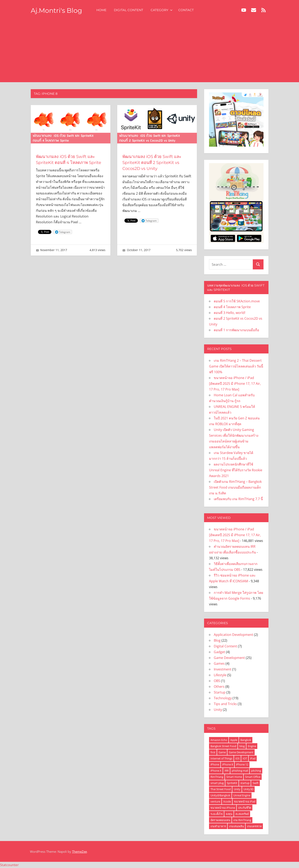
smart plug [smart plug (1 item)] (217, 783)
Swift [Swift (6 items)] (256, 783)
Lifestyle (220, 675)
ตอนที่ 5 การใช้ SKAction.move (237, 301)
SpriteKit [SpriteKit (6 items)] (232, 783)
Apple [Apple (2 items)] (234, 740)
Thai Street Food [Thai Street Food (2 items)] (221, 789)
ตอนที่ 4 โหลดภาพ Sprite (232, 307)
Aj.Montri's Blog (57, 10)
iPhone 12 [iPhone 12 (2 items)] (242, 764)
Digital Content (129, 10)
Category (162, 10)
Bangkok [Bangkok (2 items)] (246, 740)
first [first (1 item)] (213, 752)
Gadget (219, 652)
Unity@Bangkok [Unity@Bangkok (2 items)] (220, 795)
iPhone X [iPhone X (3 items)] (216, 771)
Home (102, 10)
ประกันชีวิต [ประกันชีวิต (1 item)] (245, 808)
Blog (217, 640)
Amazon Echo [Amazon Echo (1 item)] (219, 740)
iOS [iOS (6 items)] (238, 758)
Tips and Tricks (225, 704)
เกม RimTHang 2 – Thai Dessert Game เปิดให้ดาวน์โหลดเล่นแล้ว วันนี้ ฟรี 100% (236, 366)
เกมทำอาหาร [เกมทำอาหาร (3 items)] (218, 826)
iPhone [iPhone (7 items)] (215, 764)
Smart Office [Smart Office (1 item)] (253, 777)
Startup (220, 692)
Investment (223, 669)
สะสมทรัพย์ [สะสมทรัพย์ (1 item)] (242, 814)
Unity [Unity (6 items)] (237, 789)
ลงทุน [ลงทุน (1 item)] (229, 814)
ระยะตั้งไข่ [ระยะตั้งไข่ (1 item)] (217, 814)
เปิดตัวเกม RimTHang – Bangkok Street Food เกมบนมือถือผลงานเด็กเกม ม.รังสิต (235, 487)
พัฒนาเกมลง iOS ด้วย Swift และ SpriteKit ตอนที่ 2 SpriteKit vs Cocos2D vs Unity (152, 162)
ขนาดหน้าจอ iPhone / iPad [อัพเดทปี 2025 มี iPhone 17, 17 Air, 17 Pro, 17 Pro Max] (235, 384)
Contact (187, 10)
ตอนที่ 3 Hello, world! (230, 313)
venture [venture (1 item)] (215, 801)
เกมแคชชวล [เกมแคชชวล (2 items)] (254, 826)
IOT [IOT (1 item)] (245, 758)
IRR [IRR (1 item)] (227, 771)
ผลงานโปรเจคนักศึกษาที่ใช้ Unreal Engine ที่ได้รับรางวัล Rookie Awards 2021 (236, 470)
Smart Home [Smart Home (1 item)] (234, 777)
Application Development (233, 635)
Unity (218, 710)
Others (219, 687)
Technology (223, 698)
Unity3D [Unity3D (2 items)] (248, 789)
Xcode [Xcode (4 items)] (227, 801)
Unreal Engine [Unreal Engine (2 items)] (242, 795)
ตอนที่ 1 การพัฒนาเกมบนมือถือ (236, 330)
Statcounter (9, 865)
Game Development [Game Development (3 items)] (241, 752)
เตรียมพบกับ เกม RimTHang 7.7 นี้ (238, 499)
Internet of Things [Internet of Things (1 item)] (221, 758)
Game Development (229, 658)
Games (219, 663)
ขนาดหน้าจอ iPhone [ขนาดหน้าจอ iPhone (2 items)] (223, 808)
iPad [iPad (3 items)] (253, 758)
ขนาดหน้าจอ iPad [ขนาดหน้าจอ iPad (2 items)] (245, 801)
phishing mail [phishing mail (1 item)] (240, 771)
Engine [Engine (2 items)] (252, 746)
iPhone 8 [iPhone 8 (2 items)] (228, 764)
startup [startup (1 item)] (245, 783)
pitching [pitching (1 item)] (256, 771)
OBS (217, 681)
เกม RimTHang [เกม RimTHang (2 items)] (242, 820)
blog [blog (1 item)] (242, 746)
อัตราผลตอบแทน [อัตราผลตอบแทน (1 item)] (220, 820)
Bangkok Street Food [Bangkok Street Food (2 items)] (223, 746)
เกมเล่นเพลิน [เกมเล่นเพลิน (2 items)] (236, 826)
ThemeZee (79, 852)
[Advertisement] (150, 51)
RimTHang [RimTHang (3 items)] (217, 777)
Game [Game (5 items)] (222, 752)
